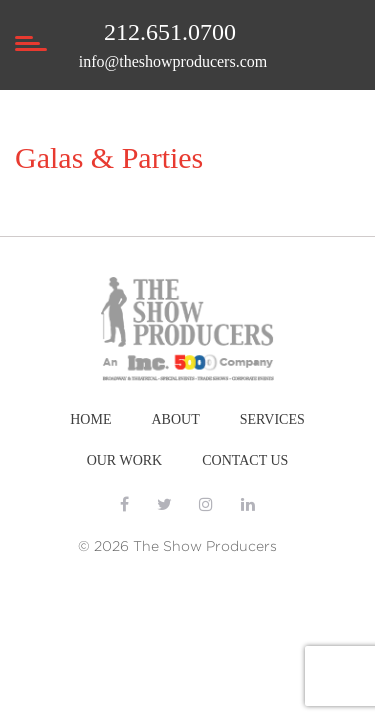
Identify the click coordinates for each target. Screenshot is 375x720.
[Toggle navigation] (30, 65)
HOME (90, 419)
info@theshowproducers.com (173, 61)
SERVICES (272, 419)
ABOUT (175, 419)
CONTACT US (245, 460)
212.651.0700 (170, 32)
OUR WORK (125, 460)
